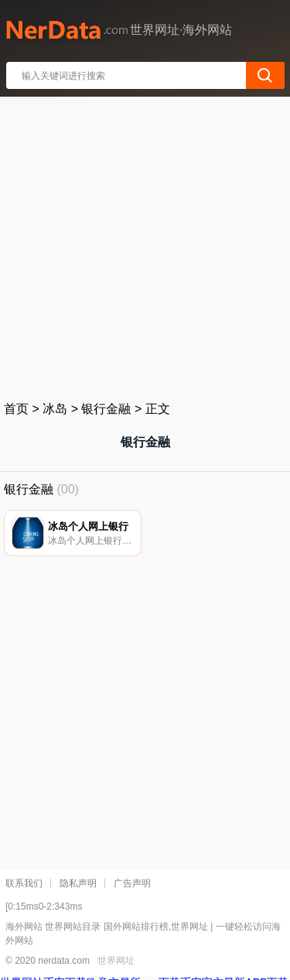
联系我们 (24, 883)
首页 (16, 409)
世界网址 (116, 961)
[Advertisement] (145, 246)
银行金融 (106, 409)
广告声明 (132, 883)
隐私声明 (78, 883)
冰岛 (55, 409)
